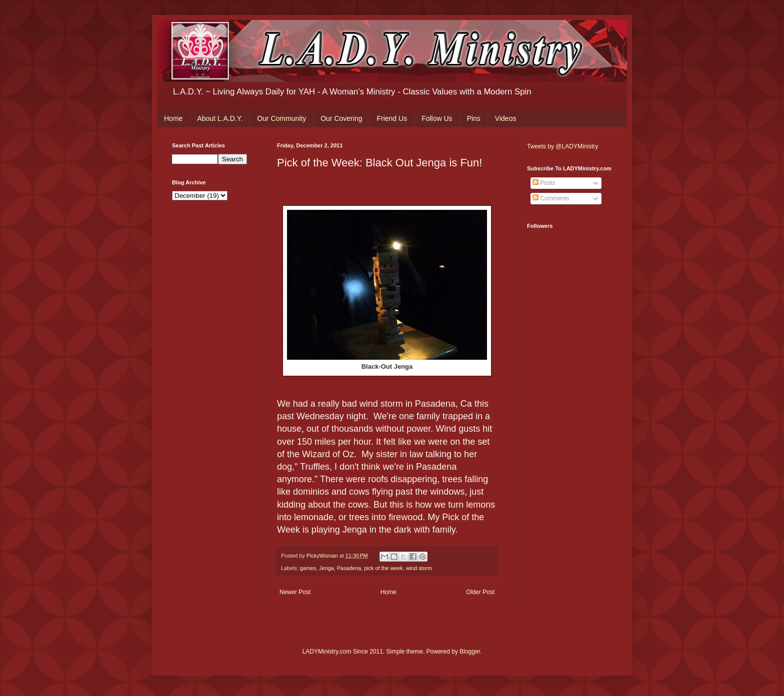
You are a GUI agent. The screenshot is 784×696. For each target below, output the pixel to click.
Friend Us (392, 118)
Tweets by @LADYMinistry (562, 146)
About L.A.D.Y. (220, 118)
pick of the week (383, 568)
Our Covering (341, 118)
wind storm (419, 568)
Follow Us (437, 118)
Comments (551, 198)
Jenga (326, 568)
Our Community (281, 118)
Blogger (470, 652)
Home (173, 118)
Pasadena (349, 568)
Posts (544, 183)
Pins (474, 118)
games (308, 568)
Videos (506, 118)
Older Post (480, 592)
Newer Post (295, 592)
